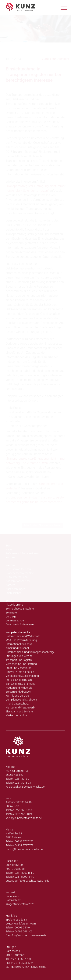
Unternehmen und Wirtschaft (23, 636)
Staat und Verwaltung (19, 668)
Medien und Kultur (16, 715)
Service (10, 601)
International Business (19, 644)
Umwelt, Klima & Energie (20, 672)
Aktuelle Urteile (14, 605)
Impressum (12, 896)
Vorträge (11, 617)
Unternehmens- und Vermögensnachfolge (30, 652)
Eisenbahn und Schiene (19, 711)
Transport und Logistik (19, 660)
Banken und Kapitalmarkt (21, 684)
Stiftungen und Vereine (19, 656)
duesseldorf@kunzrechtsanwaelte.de (27, 881)
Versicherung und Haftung (21, 664)
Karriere (10, 585)
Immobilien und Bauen (19, 680)
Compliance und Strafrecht (21, 700)
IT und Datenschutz (17, 704)
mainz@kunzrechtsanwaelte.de (24, 849)
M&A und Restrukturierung (21, 640)
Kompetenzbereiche (18, 632)
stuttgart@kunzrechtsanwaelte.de (26, 967)
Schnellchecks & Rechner (20, 609)
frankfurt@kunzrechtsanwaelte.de (26, 935)
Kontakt (10, 892)
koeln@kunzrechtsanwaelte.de (24, 818)
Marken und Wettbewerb (20, 708)
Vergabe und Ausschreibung (22, 676)
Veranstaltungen (16, 620)
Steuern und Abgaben (18, 692)
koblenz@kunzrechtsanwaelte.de (25, 787)
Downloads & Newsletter (20, 624)
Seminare (11, 613)
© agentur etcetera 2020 (20, 904)
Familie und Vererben (18, 696)
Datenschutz (13, 900)
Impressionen (14, 593)
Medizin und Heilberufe (19, 688)
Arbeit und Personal (17, 648)
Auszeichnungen (15, 589)
